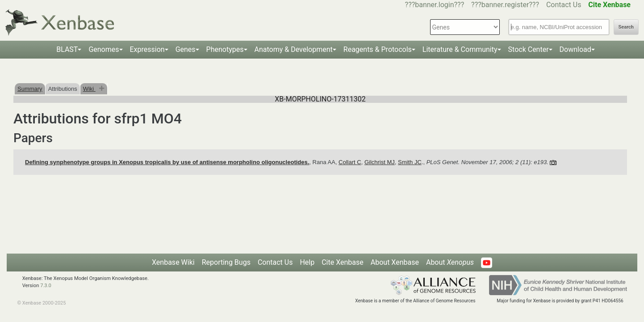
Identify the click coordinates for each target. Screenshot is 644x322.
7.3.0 (46, 286)
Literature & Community (460, 49)
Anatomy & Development (294, 49)
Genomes (104, 49)
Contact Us (564, 5)
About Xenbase (395, 262)
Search (626, 27)
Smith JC (410, 162)
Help (307, 262)
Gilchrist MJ (380, 162)
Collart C (350, 162)
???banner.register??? (505, 5)
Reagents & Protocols (378, 49)
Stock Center (529, 49)
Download (575, 49)
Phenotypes (225, 49)
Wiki (89, 89)
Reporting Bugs (226, 262)
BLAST (67, 49)
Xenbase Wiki (173, 262)
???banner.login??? (435, 5)
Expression (147, 49)
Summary (30, 89)
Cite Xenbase (343, 262)
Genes (186, 49)
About (450, 262)
